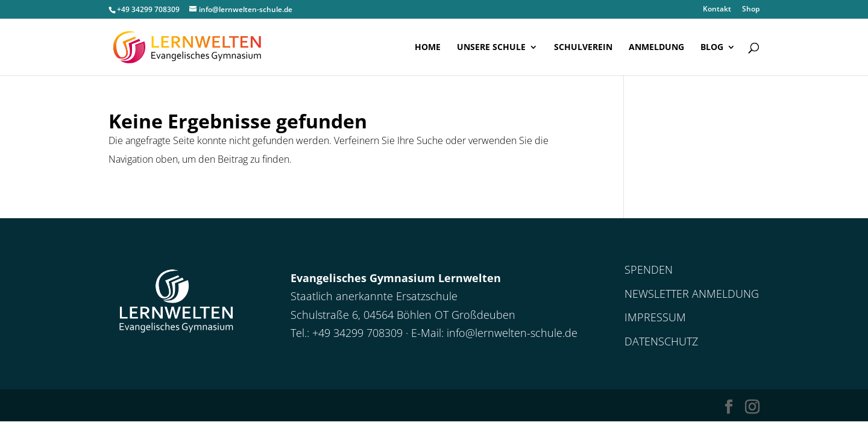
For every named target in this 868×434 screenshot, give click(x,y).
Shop (751, 10)
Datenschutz (661, 341)
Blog (712, 48)
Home (428, 48)
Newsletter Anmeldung (692, 294)
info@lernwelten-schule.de (512, 333)
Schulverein (583, 48)
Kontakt (717, 10)
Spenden (649, 269)
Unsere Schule (491, 48)
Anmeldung (656, 48)
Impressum (655, 317)
